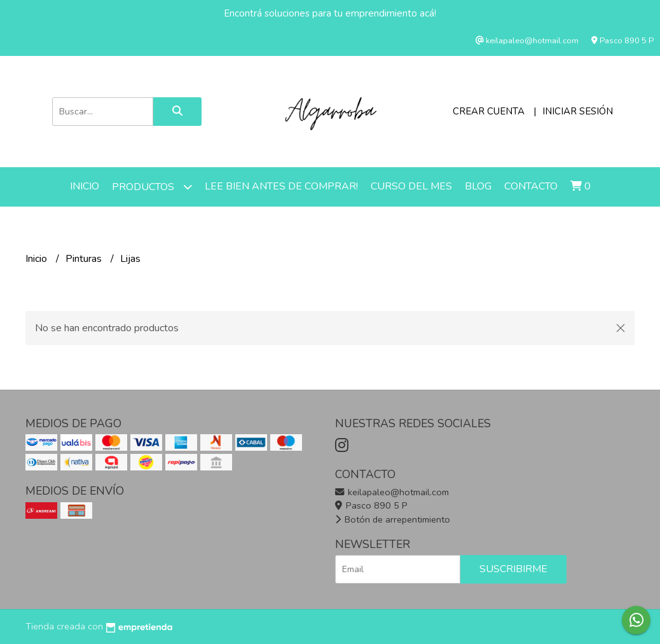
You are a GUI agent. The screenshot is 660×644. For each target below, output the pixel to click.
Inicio (85, 186)
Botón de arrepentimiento (393, 519)
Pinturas (85, 259)
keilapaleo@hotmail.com (392, 492)
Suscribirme (513, 569)
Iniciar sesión (578, 111)
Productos (152, 187)
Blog (478, 186)
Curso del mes (411, 186)
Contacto (531, 186)
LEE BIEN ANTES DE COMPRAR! (281, 186)
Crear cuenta (489, 111)
